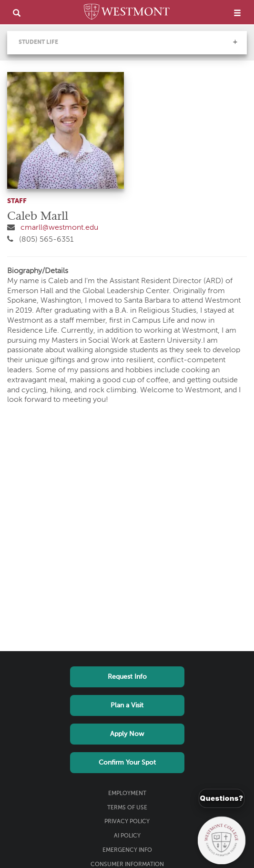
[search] (17, 13)
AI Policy (127, 836)
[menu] (237, 13)
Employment (127, 794)
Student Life (38, 42)
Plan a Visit (127, 705)
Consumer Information (127, 865)
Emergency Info (127, 850)
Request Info (127, 677)
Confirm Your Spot (127, 763)
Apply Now (127, 734)
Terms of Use (127, 808)
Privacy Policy (127, 822)
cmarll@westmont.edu (59, 228)
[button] (235, 42)
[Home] (127, 13)
